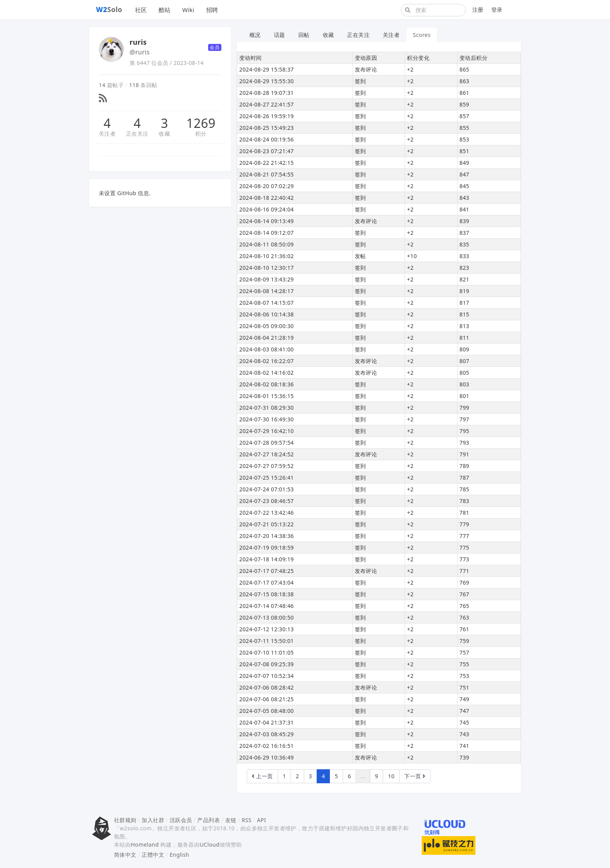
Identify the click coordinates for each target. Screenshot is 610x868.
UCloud (209, 844)
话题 (280, 35)
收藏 (164, 134)
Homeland (145, 844)
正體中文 (153, 855)
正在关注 (137, 134)
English (180, 855)
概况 (255, 35)
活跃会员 (181, 820)
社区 (141, 10)
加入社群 (153, 820)
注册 (478, 10)
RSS (246, 820)
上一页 (262, 776)
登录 (497, 10)
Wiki (188, 10)
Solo (109, 9)
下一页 (415, 776)
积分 (201, 134)
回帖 (304, 35)
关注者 (107, 134)
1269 (201, 123)
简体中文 (125, 855)
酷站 (165, 10)
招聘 (212, 10)
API (261, 820)
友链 (231, 820)
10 (391, 776)
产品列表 (209, 820)
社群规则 (125, 820)
